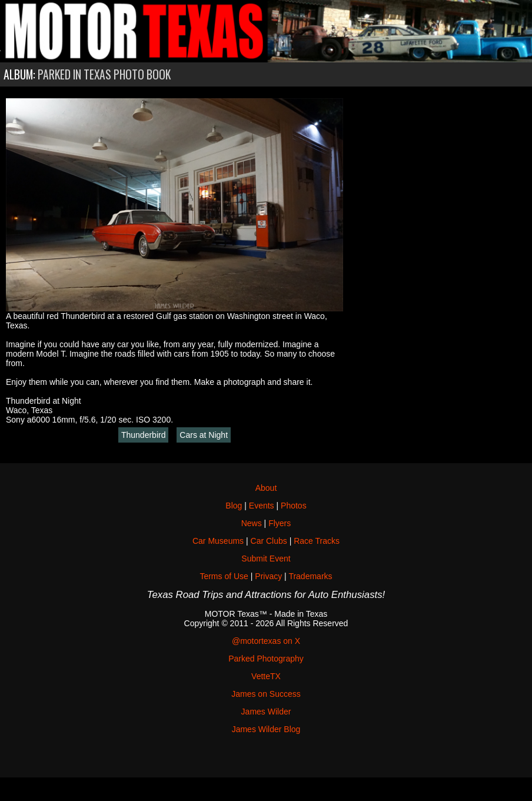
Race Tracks (317, 541)
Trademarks (310, 576)
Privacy (268, 576)
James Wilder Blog (266, 729)
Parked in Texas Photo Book (104, 74)
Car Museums (218, 541)
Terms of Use (224, 576)
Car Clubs (269, 541)
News (252, 523)
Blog (234, 506)
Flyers (280, 523)
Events (262, 506)
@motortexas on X (266, 641)
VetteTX (266, 676)
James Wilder (266, 712)
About (266, 488)
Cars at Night (204, 435)
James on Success (266, 694)
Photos (294, 506)
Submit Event (266, 559)
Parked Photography (266, 659)
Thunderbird (144, 435)
